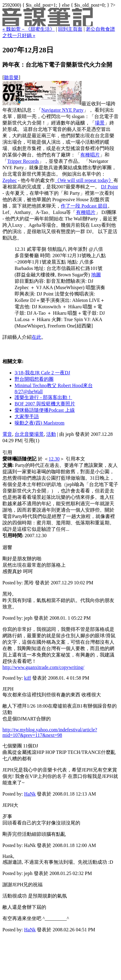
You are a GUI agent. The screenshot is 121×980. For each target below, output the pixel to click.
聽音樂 (11, 77)
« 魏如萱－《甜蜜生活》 (29, 29)
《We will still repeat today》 (84, 180)
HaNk (30, 794)
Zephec (10, 180)
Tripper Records (23, 161)
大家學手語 (27, 416)
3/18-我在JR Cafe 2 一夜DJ (42, 373)
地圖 (96, 275)
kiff (28, 678)
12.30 (54, 459)
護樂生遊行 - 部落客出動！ (43, 397)
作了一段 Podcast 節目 (84, 206)
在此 (36, 337)
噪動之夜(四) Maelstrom (40, 423)
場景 (100, 123)
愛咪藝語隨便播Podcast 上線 (45, 410)
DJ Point (109, 187)
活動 (51, 434)
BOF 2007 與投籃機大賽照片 (45, 404)
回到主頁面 (70, 29)
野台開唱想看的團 (34, 379)
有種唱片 (90, 155)
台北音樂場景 (29, 434)
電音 (7, 434)
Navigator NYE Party (62, 110)
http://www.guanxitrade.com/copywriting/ (43, 667)
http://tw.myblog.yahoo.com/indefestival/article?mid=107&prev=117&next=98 (50, 732)
